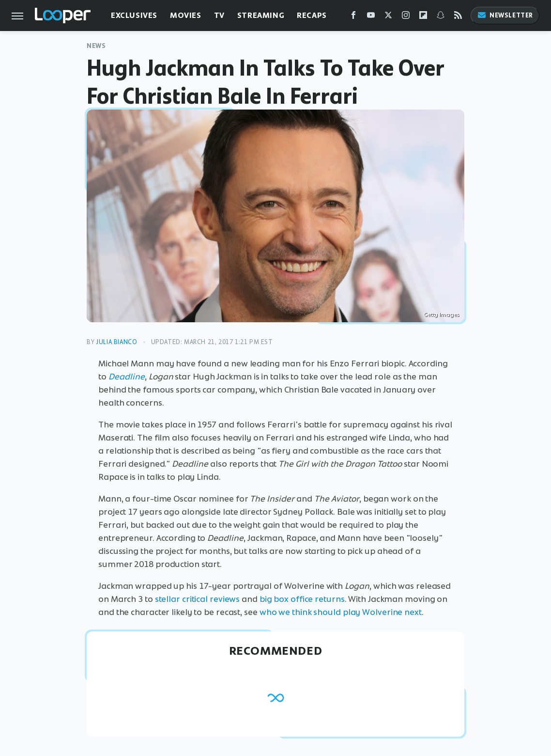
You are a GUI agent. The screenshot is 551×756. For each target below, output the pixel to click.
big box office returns (302, 599)
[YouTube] (371, 17)
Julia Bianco (116, 342)
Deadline (127, 377)
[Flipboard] (423, 17)
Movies (186, 15)
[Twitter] (388, 17)
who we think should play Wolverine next (341, 612)
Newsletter (505, 15)
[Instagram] (406, 17)
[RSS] (458, 17)
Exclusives (134, 15)
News (96, 46)
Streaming (261, 15)
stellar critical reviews (198, 599)
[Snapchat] (441, 17)
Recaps (312, 15)
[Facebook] (353, 17)
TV (219, 15)
